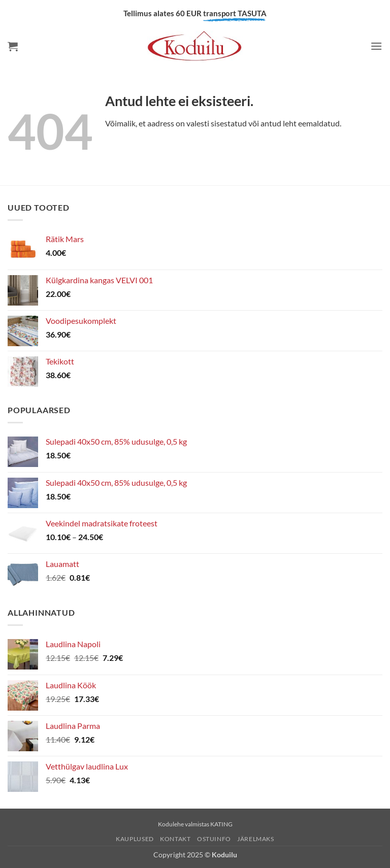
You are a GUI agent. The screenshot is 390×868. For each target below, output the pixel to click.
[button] (13, 46)
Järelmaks (256, 839)
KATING (221, 824)
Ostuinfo (214, 839)
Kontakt (175, 839)
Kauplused (135, 839)
